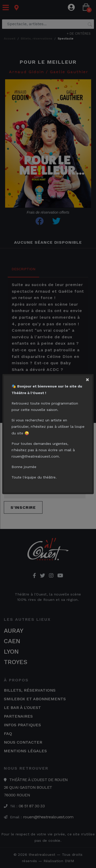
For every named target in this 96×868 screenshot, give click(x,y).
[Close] (89, 379)
